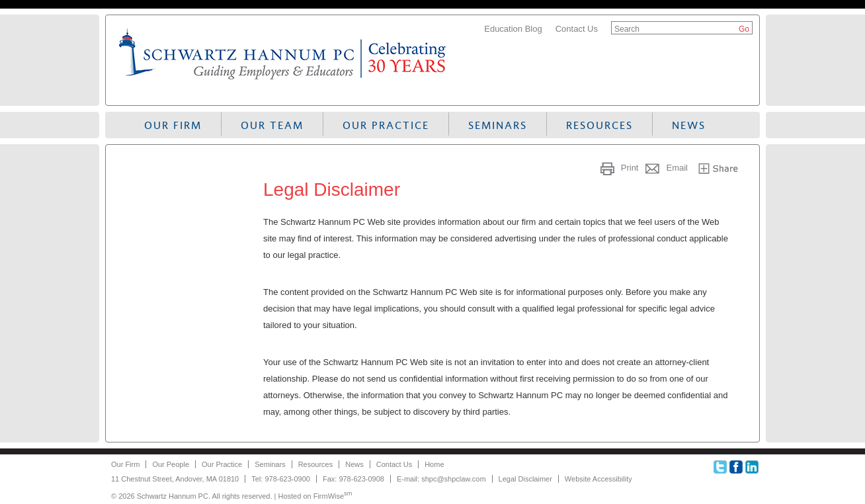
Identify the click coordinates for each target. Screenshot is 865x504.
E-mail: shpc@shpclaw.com (441, 479)
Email (677, 168)
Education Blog (513, 29)
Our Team (272, 125)
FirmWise (333, 496)
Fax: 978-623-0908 (353, 479)
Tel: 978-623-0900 (281, 479)
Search (627, 29)
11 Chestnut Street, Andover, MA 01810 (175, 479)
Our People (171, 464)
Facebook (736, 467)
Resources (599, 125)
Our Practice (386, 125)
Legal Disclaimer (525, 479)
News (689, 125)
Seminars (498, 125)
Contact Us (577, 29)
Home (434, 464)
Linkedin (752, 467)
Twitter (720, 467)
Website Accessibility (598, 479)
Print (630, 168)
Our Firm (173, 125)
